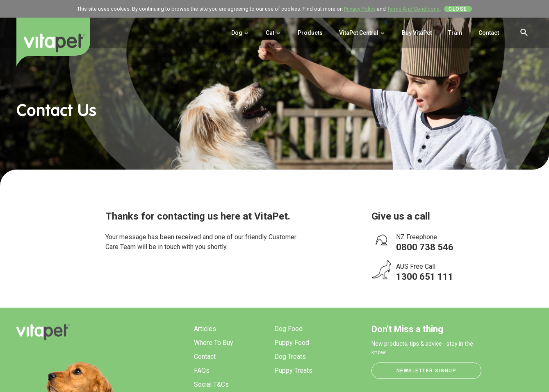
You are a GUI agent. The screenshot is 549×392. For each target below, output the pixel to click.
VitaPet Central (362, 33)
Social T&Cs (211, 384)
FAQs (202, 370)
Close (458, 9)
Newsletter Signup (427, 371)
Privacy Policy (360, 9)
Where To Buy (214, 343)
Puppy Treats (293, 370)
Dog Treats (290, 357)
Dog (240, 33)
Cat (273, 33)
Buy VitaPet (417, 33)
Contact (489, 33)
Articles (205, 329)
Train (455, 33)
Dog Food (288, 329)
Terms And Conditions (413, 9)
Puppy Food (292, 343)
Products (310, 33)
